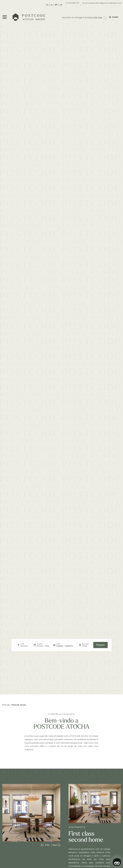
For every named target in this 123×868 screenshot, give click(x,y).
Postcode (6, 705)
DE (61, 5)
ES (52, 5)
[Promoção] (87, 646)
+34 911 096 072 (72, 3)
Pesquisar (100, 645)
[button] (45, 845)
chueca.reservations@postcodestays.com (102, 3)
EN (47, 5)
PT (56, 5)
